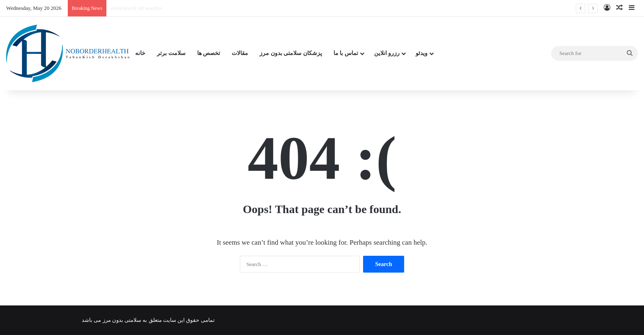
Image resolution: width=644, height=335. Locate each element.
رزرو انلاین (387, 53)
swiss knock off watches (137, 8)
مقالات (240, 53)
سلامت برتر (171, 53)
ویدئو (422, 53)
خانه (140, 53)
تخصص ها (209, 53)
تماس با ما (346, 53)
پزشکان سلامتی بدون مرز (291, 53)
